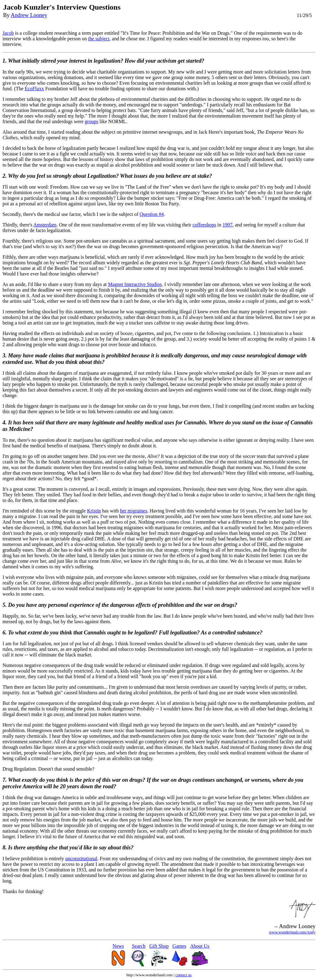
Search (139, 946)
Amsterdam (45, 225)
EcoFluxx (34, 89)
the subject (99, 39)
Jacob (8, 33)
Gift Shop (159, 946)
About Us (200, 946)
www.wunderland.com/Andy (292, 932)
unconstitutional (81, 859)
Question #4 (152, 214)
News (118, 946)
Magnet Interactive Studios (135, 284)
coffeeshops (204, 225)
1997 (228, 225)
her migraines (134, 511)
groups (92, 121)
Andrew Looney (29, 15)
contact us (184, 975)
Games (179, 946)
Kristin (94, 511)
